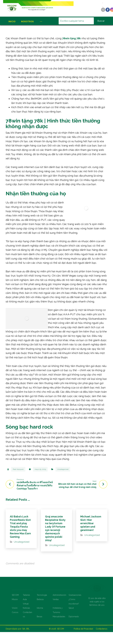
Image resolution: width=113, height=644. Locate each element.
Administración (59, 595)
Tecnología (42, 595)
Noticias (26, 608)
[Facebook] (108, 10)
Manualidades (59, 617)
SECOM (15, 595)
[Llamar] (103, 10)
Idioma (40, 608)
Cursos (15, 612)
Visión (15, 608)
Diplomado (74, 617)
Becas (40, 617)
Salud (71, 608)
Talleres (26, 595)
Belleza (40, 599)
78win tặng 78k (71, 38)
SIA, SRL (26, 629)
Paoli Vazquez (18, 469)
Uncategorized (63, 469)
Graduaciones (75, 595)
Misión (15, 599)
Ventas (56, 599)
